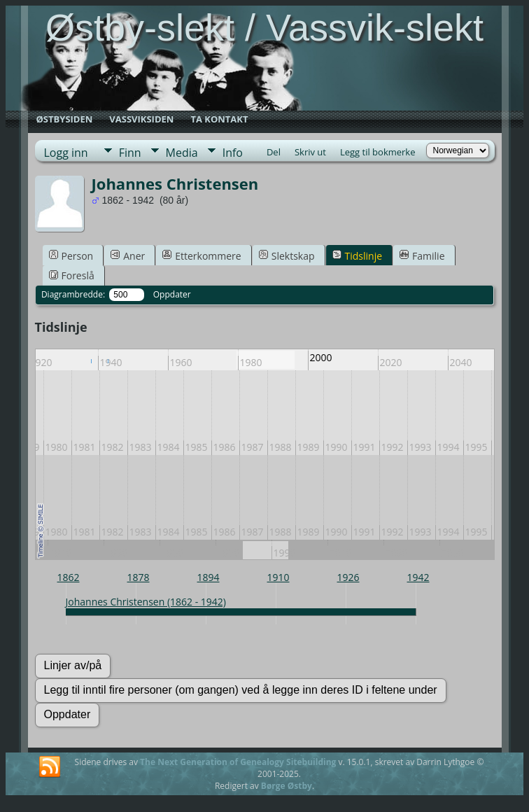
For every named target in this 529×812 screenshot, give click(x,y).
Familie (422, 256)
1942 (418, 577)
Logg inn (66, 153)
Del (274, 152)
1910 (278, 577)
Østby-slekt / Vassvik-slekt (264, 27)
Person (71, 256)
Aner (128, 256)
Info (233, 153)
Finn (130, 153)
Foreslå (72, 275)
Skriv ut (310, 152)
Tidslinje (358, 256)
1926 (348, 577)
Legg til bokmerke (378, 152)
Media (182, 153)
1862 (69, 577)
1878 (139, 577)
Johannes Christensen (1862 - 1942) (146, 602)
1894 (209, 577)
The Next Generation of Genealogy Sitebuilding (238, 762)
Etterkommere (202, 256)
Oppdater (172, 294)
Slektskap (287, 256)
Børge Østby (287, 786)
